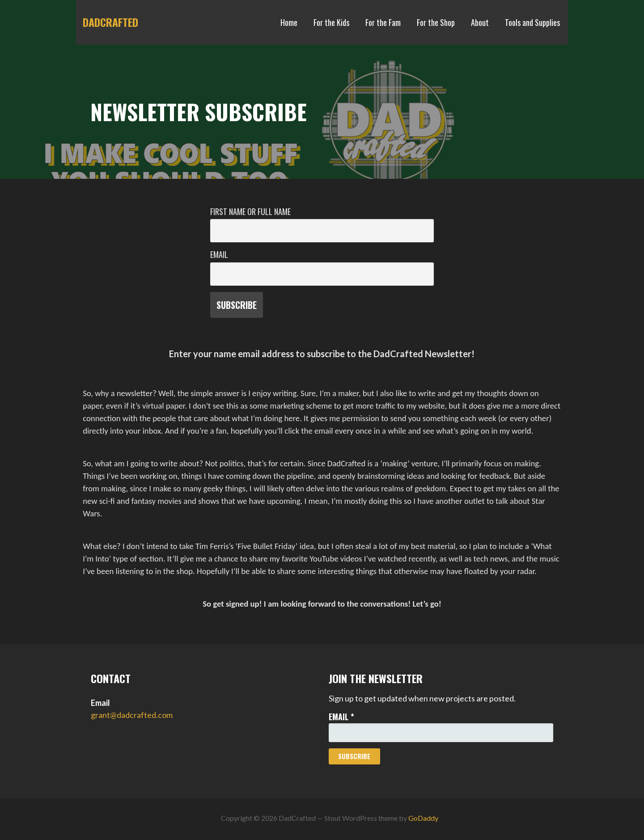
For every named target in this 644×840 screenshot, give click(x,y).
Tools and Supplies (532, 22)
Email (219, 254)
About (480, 22)
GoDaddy (423, 818)
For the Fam (383, 22)
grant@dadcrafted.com (132, 715)
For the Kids (331, 22)
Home (289, 22)
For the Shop (436, 22)
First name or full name (250, 211)
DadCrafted (110, 22)
